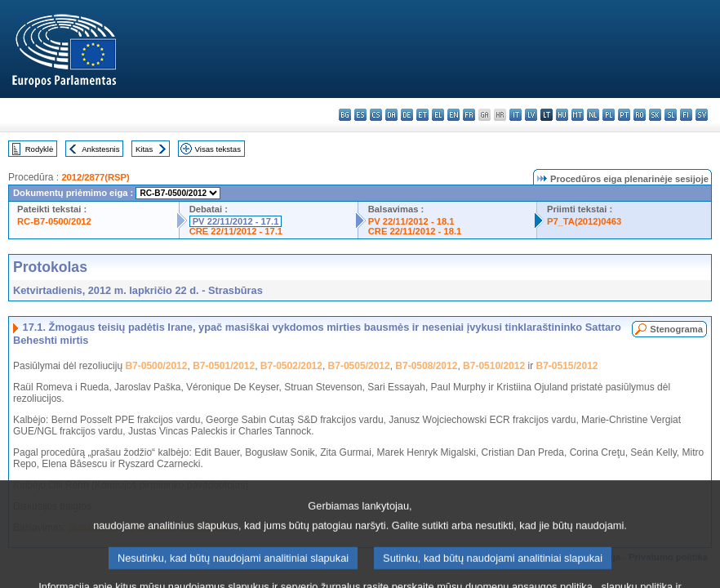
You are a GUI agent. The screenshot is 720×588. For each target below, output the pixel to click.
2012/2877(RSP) (95, 177)
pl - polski (609, 115)
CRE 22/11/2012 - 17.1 (236, 231)
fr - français (469, 115)
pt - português (624, 115)
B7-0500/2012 (156, 366)
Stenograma (676, 329)
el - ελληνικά (438, 115)
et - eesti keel (422, 115)
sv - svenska (702, 115)
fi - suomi (686, 115)
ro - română (640, 115)
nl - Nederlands (593, 115)
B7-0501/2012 (224, 366)
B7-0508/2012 (426, 366)
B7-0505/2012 (359, 366)
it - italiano (516, 115)
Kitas (144, 149)
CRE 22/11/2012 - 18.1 (415, 231)
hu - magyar (562, 115)
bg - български (345, 115)
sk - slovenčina (655, 115)
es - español (360, 115)
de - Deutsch (407, 115)
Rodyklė (40, 149)
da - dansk (391, 115)
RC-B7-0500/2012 (54, 221)
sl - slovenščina (671, 115)
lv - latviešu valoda (531, 115)
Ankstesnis (100, 149)
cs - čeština (376, 115)
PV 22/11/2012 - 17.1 (236, 221)
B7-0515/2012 (567, 366)
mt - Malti (578, 115)
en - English (453, 115)
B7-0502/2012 (291, 366)
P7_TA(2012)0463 (584, 221)
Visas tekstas (218, 149)
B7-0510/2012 (494, 366)
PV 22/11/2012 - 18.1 (411, 221)
